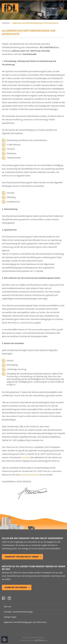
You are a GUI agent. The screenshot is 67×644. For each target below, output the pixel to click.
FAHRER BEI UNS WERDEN (17, 587)
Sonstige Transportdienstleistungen (18, 612)
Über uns (8, 606)
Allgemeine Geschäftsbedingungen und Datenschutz (25, 622)
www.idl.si (26, 457)
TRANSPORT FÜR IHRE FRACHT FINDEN (23, 557)
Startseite (6, 23)
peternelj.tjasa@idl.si (30, 475)
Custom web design (33, 640)
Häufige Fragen (10, 617)
